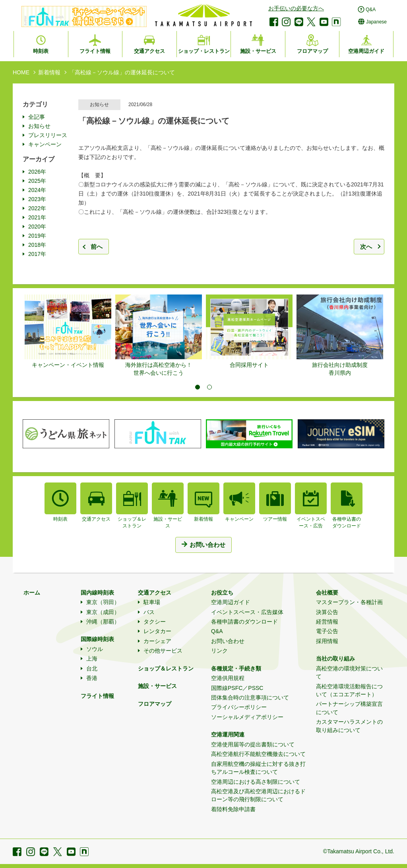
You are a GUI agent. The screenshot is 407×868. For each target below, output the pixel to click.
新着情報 (49, 72)
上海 (92, 659)
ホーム (32, 593)
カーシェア (157, 641)
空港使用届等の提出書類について (253, 744)
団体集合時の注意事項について (250, 697)
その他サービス (163, 651)
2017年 (37, 254)
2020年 (37, 227)
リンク (219, 651)
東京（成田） (103, 612)
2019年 (37, 236)
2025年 (37, 181)
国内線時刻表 (97, 593)
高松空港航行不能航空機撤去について (258, 754)
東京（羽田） (103, 602)
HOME (21, 72)
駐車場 (152, 602)
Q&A (217, 631)
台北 (92, 668)
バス (149, 612)
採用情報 (327, 641)
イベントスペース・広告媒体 (247, 612)
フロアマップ (155, 704)
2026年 (37, 172)
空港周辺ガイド (231, 602)
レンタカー (157, 631)
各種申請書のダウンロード (244, 622)
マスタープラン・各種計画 (349, 602)
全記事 (37, 117)
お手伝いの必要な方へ (296, 8)
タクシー (155, 622)
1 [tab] (198, 387)
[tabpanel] (68, 332)
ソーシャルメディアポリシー (247, 717)
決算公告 (327, 612)
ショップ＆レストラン (166, 668)
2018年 (37, 245)
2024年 (37, 190)
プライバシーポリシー (239, 707)
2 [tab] (209, 387)
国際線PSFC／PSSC (237, 688)
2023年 (37, 199)
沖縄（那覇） (103, 622)
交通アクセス (155, 593)
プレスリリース (48, 135)
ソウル (95, 649)
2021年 (37, 217)
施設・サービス (157, 686)
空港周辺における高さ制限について (256, 782)
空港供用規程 (228, 678)
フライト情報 (97, 696)
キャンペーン (45, 144)
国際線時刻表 (97, 639)
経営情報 (327, 622)
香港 (92, 678)
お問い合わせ (228, 641)
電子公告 (327, 631)
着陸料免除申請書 (233, 809)
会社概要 (327, 593)
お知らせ (39, 126)
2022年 (37, 208)
